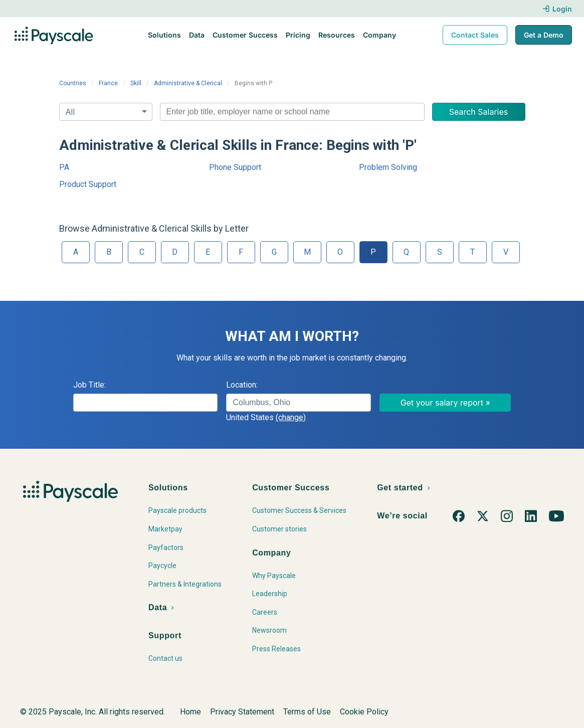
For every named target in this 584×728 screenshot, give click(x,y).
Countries (73, 83)
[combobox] (292, 112)
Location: (242, 385)
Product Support (88, 184)
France (108, 83)
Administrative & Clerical (188, 83)
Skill (136, 83)
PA (64, 167)
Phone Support (235, 167)
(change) (291, 417)
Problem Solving (388, 167)
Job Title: (89, 385)
